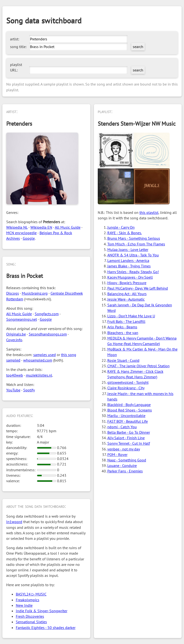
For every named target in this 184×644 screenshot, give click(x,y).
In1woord (14, 522)
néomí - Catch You (122, 427)
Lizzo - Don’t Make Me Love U (131, 316)
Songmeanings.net (22, 319)
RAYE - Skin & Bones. (125, 233)
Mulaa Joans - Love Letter (128, 249)
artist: (15, 39)
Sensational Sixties (31, 622)
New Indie (24, 605)
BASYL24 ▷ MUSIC (31, 594)
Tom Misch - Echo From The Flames (136, 244)
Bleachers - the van (123, 333)
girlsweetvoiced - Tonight (128, 382)
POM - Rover (117, 455)
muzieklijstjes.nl (39, 375)
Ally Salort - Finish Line (126, 438)
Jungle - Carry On (121, 227)
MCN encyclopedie (21, 233)
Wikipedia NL (17, 227)
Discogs (13, 293)
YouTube (13, 390)
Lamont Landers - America (128, 260)
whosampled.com (38, 360)
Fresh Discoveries (30, 616)
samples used (45, 355)
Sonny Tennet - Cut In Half (129, 443)
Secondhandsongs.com (48, 334)
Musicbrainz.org (35, 293)
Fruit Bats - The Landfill (126, 321)
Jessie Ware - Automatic (126, 299)
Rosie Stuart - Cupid (123, 360)
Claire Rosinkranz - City (126, 388)
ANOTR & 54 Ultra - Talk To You (133, 255)
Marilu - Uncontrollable (126, 416)
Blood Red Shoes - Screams (130, 410)
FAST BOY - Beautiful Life (128, 421)
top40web (15, 375)
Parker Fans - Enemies (125, 471)
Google (29, 238)
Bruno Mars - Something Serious (134, 238)
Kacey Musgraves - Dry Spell (130, 277)
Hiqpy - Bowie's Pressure (127, 283)
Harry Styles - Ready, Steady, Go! (133, 272)
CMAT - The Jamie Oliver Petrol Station (138, 366)
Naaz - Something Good (127, 460)
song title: (18, 47)
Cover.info (14, 340)
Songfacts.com (47, 314)
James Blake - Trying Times (129, 266)
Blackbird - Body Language (129, 405)
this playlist (149, 212)
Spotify (29, 390)
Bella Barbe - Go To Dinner (129, 432)
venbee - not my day (124, 449)
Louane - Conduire (122, 465)
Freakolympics (28, 600)
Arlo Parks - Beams (122, 327)
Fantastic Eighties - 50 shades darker (46, 628)
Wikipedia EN (41, 227)
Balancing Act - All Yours (127, 294)
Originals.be (16, 334)
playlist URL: (16, 67)
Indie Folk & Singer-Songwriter (42, 611)
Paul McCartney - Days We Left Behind (138, 288)
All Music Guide (68, 227)
